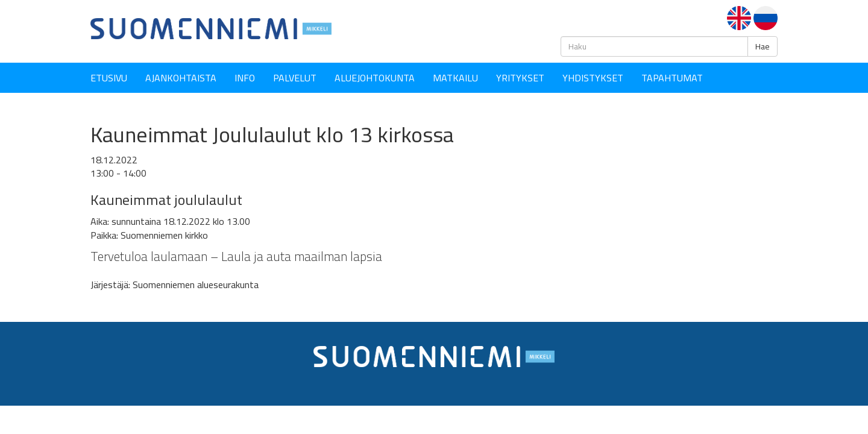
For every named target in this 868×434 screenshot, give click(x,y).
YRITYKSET (520, 78)
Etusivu (109, 78)
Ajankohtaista (181, 78)
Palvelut (295, 78)
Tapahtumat (672, 78)
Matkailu (455, 78)
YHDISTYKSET (593, 78)
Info (245, 78)
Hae (763, 46)
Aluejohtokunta (375, 78)
